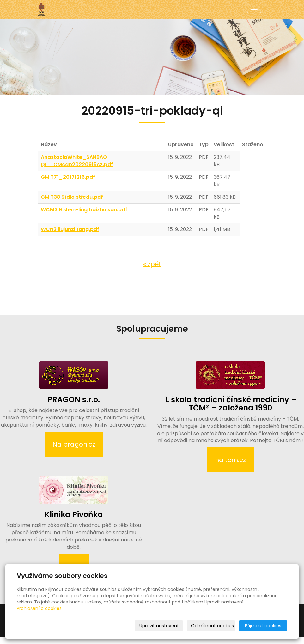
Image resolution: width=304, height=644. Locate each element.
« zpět (152, 264)
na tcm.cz (230, 460)
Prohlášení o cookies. (40, 608)
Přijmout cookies (263, 626)
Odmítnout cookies (212, 626)
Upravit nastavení (159, 626)
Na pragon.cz (74, 444)
